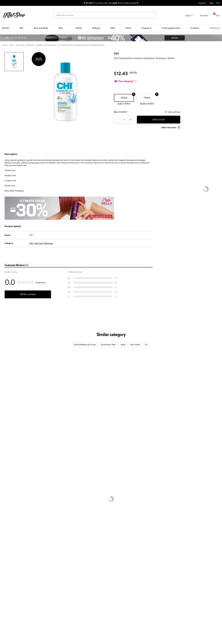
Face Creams (6, 506)
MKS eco (4, 440)
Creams (3, 494)
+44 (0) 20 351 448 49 (123, 589)
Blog (212, 3)
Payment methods (49, 592)
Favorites (202, 15)
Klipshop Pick (83, 598)
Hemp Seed (5, 377)
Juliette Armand (7, 359)
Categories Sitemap (13, 604)
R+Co (2, 455)
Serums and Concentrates (11, 512)
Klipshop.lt (82, 609)
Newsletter (175, 586)
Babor (3, 365)
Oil (146, 345)
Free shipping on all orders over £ (20, 578)
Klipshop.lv (82, 606)
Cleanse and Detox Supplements (14, 566)
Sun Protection (7, 524)
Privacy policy (11, 592)
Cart (215, 15)
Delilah (3, 368)
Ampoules (4, 491)
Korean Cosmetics (8, 527)
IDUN (3, 464)
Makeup (96, 28)
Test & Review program (87, 589)
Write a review (28, 294)
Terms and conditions (14, 589)
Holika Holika (6, 452)
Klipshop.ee (82, 612)
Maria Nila (4, 431)
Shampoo (49, 243)
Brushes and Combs (8, 497)
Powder (3, 539)
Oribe (3, 437)
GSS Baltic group (85, 603)
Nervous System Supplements (13, 569)
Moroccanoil (5, 416)
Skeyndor (4, 425)
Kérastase (4, 371)
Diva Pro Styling (7, 428)
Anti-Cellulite (6, 518)
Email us (117, 594)
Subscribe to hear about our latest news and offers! (192, 589)
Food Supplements (171, 28)
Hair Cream (135, 345)
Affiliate (8, 601)
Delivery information (50, 595)
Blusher (3, 548)
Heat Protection (7, 500)
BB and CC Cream (8, 542)
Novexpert (5, 476)
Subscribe (177, 601)
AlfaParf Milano (7, 458)
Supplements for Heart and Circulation (17, 575)
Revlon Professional (8, 434)
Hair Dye (4, 503)
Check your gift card (50, 601)
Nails (113, 28)
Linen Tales (5, 398)
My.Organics (6, 392)
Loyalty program (84, 595)
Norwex (3, 407)
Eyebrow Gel (6, 533)
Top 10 (80, 592)
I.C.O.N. (4, 383)
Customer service (49, 586)
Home (128, 28)
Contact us (46, 589)
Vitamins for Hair (7, 554)
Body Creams (6, 509)
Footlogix (4, 446)
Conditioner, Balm (108, 345)
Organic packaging (121, 578)
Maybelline (5, 386)
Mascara (4, 545)
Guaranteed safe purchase (179, 578)
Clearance (215, 28)
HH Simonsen (6, 410)
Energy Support (7, 560)
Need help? (118, 586)
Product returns (66, 578)
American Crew (7, 473)
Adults (79, 28)
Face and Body (41, 28)
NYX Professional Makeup (11, 404)
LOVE (115, 3)
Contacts (202, 3)
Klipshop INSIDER (12, 598)
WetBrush (4, 461)
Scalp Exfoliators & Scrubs (85, 345)
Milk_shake (5, 362)
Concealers (5, 536)
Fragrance (146, 28)
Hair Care (39, 243)
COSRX (3, 401)
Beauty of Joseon (7, 389)
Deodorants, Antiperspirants (12, 521)
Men (61, 28)
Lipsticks (4, 551)
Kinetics (3, 443)
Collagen (4, 557)
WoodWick (5, 395)
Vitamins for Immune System (13, 572)
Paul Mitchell (6, 467)
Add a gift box (174, 112)
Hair (21, 28)
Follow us (117, 605)
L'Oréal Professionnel (9, 419)
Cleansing (4, 515)
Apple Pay (9, 595)
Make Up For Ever (8, 470)
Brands (6, 28)
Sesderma (4, 374)
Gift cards (45, 598)
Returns (44, 604)
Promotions (83, 586)
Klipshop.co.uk (11, 586)
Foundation (5, 530)
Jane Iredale (5, 380)
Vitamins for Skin (7, 563)
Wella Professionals (8, 422)
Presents (195, 28)
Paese (3, 413)
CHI (116, 54)
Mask (123, 345)
